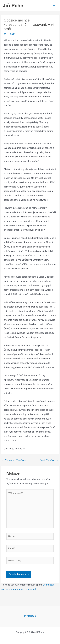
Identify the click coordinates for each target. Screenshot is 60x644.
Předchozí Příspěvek (14, 460)
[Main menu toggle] (54, 6)
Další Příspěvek (49, 460)
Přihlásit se (30, 616)
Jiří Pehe (13, 5)
